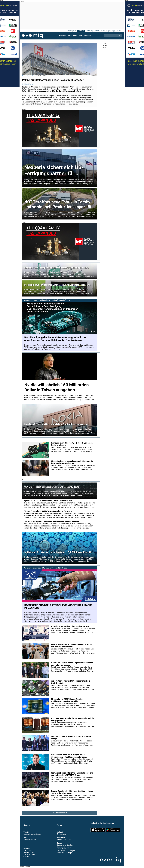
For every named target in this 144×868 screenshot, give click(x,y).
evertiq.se (120, 31)
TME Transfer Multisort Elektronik (54, 568)
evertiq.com (72, 31)
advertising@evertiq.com (32, 834)
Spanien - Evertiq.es (64, 847)
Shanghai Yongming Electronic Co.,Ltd (56, 300)
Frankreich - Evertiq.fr (64, 853)
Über (80, 36)
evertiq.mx (104, 31)
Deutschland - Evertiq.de (66, 845)
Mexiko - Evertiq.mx (64, 840)
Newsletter (87, 36)
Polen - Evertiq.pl (63, 849)
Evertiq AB (32, 36)
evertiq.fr (96, 31)
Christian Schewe (27, 84)
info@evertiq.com (30, 840)
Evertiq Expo (72, 36)
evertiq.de (80, 31)
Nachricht (63, 36)
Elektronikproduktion (28, 76)
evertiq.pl (112, 31)
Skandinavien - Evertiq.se (66, 851)
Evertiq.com (61, 834)
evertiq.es (89, 31)
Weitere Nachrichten (60, 813)
